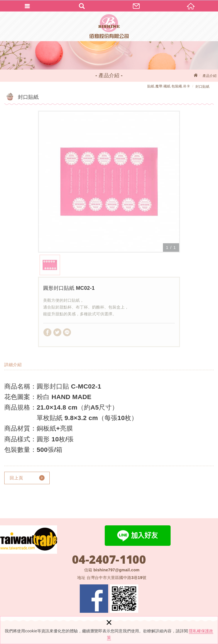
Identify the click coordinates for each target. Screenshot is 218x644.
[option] (109, 182)
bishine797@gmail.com (116, 570)
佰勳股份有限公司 (109, 26)
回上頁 (16, 478)
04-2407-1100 (109, 559)
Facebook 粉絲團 (94, 599)
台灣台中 (117, 578)
